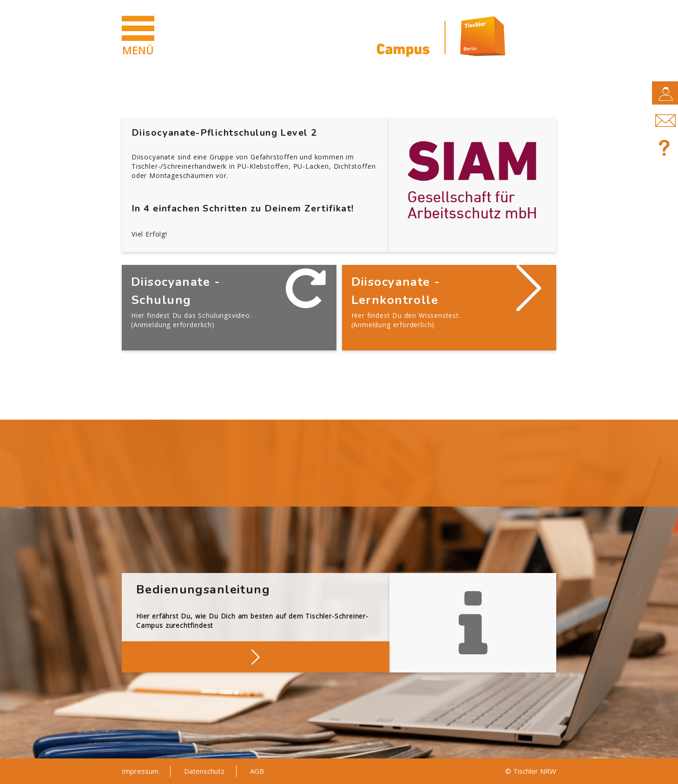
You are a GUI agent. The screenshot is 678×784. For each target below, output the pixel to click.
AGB (257, 771)
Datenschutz (204, 771)
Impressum (140, 771)
